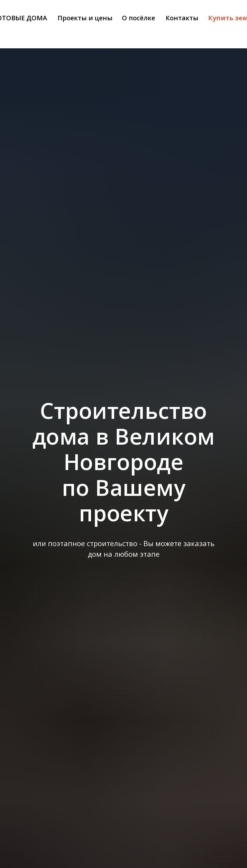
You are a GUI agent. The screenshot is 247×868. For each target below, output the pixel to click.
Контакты (182, 18)
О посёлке (138, 18)
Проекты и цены (85, 18)
